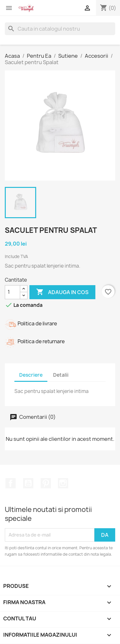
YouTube (28, 483)
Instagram (63, 483)
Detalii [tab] (61, 375)
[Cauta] (60, 29)
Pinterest (46, 483)
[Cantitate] (12, 292)
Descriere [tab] (31, 375)
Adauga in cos (62, 292)
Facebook (11, 483)
